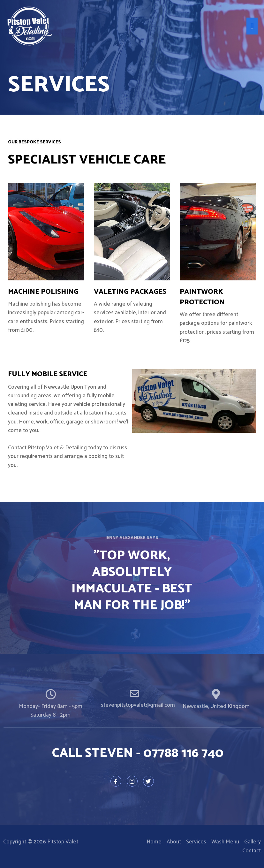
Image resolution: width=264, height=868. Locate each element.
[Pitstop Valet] (30, 27)
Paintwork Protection (202, 297)
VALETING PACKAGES (130, 292)
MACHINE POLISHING (43, 292)
